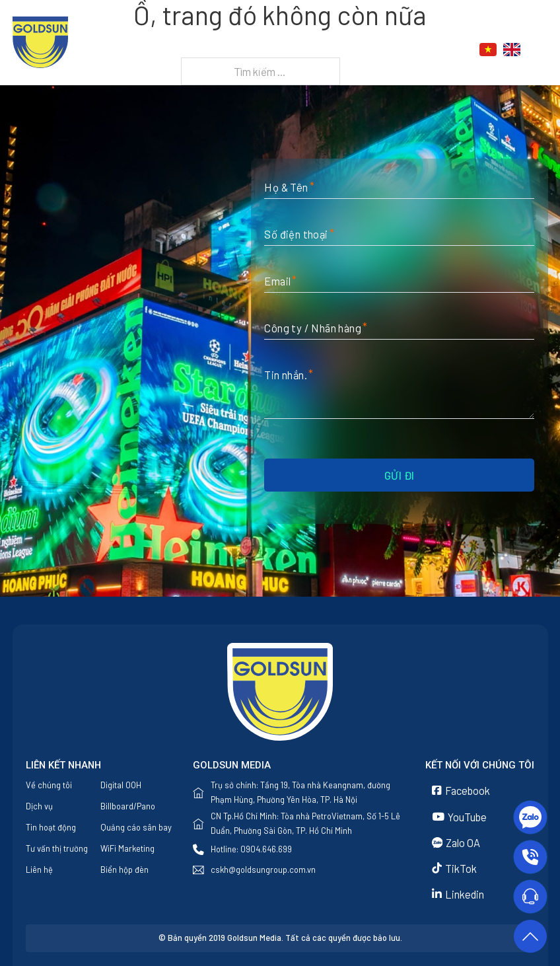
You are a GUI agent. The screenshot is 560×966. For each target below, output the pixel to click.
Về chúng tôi (238, 50)
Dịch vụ (306, 50)
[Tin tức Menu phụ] (406, 50)
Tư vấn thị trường (57, 848)
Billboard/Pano (128, 806)
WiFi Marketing (127, 848)
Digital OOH (121, 785)
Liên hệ (270, 66)
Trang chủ (160, 50)
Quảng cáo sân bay (136, 827)
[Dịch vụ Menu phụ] (338, 50)
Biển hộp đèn (124, 870)
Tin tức (375, 50)
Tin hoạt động (51, 827)
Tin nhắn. (286, 375)
